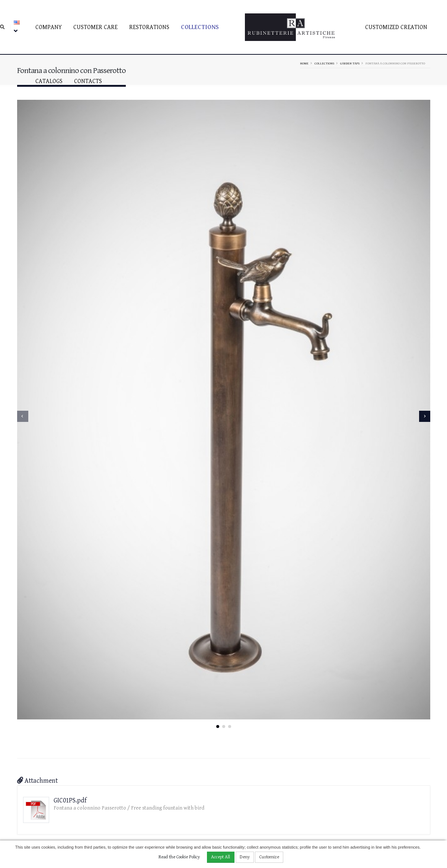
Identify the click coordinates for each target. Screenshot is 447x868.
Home (304, 63)
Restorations (149, 27)
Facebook (381, 797)
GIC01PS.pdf (70, 719)
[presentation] (23, 375)
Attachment (37, 699)
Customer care (95, 27)
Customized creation (396, 27)
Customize (269, 857)
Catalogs (49, 81)
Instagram (383, 806)
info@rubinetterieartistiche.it (155, 813)
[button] (218, 645)
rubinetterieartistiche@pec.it (226, 813)
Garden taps (350, 63)
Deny (245, 857)
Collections (200, 27)
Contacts (88, 81)
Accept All (221, 857)
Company (49, 27)
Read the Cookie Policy (179, 857)
